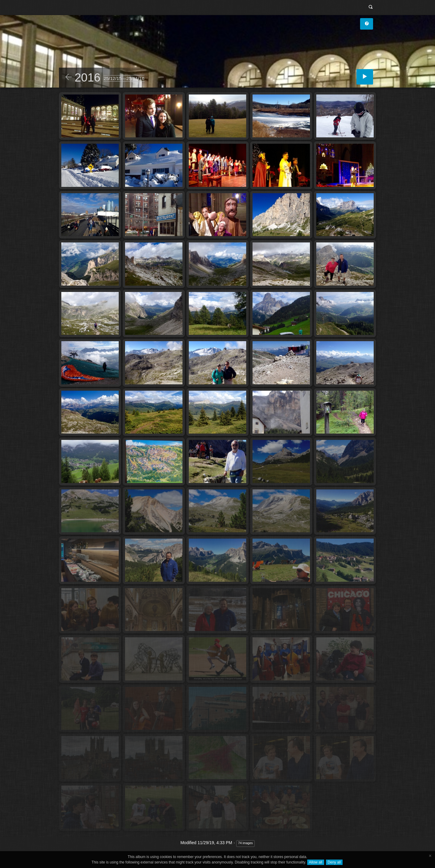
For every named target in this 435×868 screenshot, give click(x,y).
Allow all (316, 862)
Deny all (334, 862)
